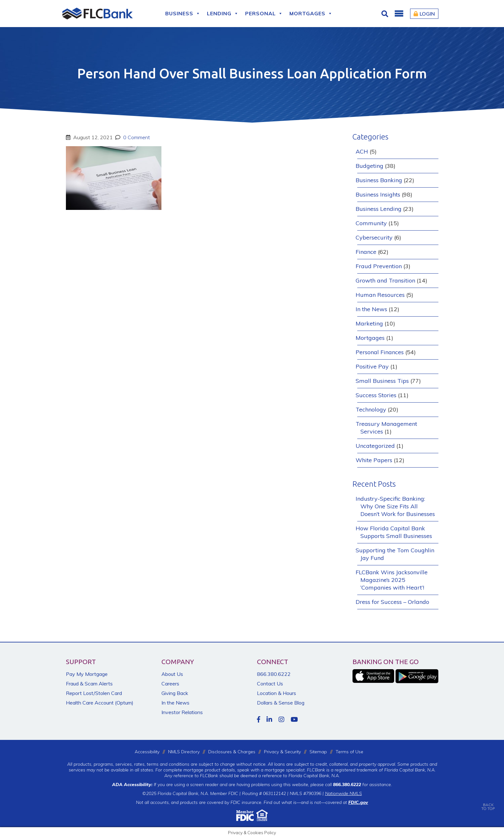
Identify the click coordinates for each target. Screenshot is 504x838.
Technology (371, 409)
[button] (399, 14)
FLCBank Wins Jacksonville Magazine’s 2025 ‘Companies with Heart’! (392, 580)
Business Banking (379, 180)
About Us (172, 674)
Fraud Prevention (379, 266)
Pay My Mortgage (87, 674)
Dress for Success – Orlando (392, 602)
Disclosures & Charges (232, 752)
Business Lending (379, 209)
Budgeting (369, 166)
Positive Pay (372, 366)
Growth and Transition (385, 280)
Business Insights (378, 194)
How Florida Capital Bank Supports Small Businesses (394, 532)
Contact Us (270, 684)
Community (371, 223)
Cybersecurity (374, 237)
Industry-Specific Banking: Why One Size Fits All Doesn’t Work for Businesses (395, 506)
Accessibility (147, 752)
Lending (223, 14)
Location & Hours (277, 693)
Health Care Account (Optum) (100, 703)
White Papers (374, 460)
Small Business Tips (382, 381)
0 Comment (136, 137)
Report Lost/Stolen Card (94, 693)
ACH (362, 151)
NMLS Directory (184, 752)
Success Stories (376, 395)
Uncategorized (375, 446)
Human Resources (380, 295)
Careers (170, 684)
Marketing (369, 323)
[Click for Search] (386, 14)
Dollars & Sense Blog (281, 703)
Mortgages (311, 14)
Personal (264, 14)
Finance (366, 252)
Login (424, 14)
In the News (371, 309)
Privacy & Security (282, 752)
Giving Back (175, 693)
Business (183, 14)
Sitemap (318, 752)
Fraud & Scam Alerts (89, 684)
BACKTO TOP (488, 802)
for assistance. (362, 784)
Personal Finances (380, 352)
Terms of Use (349, 752)
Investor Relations (182, 712)
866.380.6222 (274, 674)
